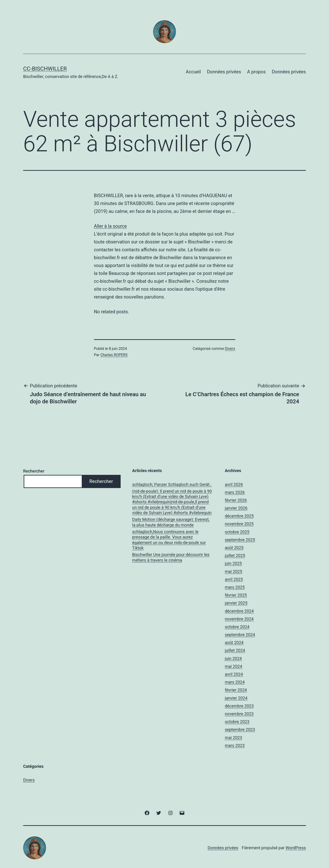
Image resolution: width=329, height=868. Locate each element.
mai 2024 (233, 666)
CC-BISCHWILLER (45, 69)
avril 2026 (234, 484)
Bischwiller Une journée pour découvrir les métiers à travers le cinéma (171, 557)
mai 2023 (233, 738)
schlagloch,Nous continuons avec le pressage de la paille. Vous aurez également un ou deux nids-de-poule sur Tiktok (169, 540)
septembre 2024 (240, 635)
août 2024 (234, 642)
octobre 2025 (237, 532)
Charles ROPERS (114, 355)
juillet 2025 (235, 555)
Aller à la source (110, 226)
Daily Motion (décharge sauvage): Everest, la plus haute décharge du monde (171, 522)
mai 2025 (233, 571)
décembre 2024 (239, 611)
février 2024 (236, 690)
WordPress (296, 848)
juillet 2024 (235, 650)
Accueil (193, 72)
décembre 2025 (239, 516)
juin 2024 (233, 658)
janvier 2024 (236, 698)
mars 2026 (235, 492)
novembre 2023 (239, 714)
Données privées (224, 72)
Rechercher (34, 471)
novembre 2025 (239, 524)
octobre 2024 (237, 627)
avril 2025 (234, 579)
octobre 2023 (237, 722)
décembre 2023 (239, 706)
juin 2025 (233, 563)
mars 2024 (235, 682)
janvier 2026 (236, 508)
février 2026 (236, 500)
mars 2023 (235, 745)
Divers (230, 349)
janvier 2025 (236, 603)
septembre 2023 (240, 730)
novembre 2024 (239, 619)
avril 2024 (234, 674)
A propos (256, 72)
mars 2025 (235, 587)
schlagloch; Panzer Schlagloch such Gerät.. (172, 484)
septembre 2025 (240, 540)
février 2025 (236, 595)
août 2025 (234, 548)
